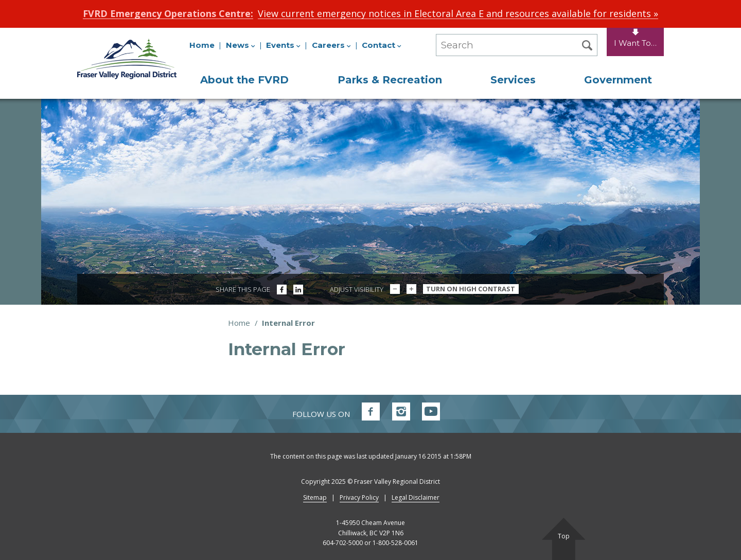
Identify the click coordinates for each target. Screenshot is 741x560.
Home (202, 45)
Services (513, 80)
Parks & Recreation (390, 80)
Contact (382, 45)
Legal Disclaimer (416, 497)
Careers (331, 45)
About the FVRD (244, 80)
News (241, 45)
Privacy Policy (359, 497)
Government (618, 80)
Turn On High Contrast (471, 289)
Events (283, 45)
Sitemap (315, 497)
